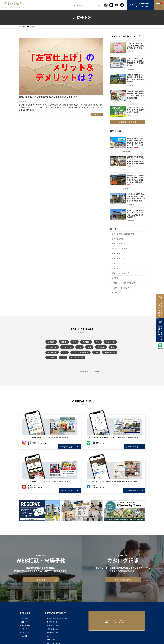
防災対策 (51, 357)
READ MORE (97, 115)
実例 (74, 342)
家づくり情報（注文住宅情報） (124, 234)
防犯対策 (115, 278)
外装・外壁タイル (119, 244)
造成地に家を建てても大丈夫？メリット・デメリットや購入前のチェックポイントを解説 (135, 161)
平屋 (98, 342)
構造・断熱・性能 (119, 258)
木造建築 (101, 347)
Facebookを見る (131, 491)
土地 (65, 352)
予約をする (41, 580)
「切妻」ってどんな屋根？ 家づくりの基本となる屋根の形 (135, 110)
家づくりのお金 (118, 239)
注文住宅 (51, 342)
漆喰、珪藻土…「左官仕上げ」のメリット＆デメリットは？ (48, 97)
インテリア (116, 263)
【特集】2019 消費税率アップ (123, 283)
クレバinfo (25, 618)
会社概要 (24, 636)
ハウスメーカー (77, 357)
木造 (63, 357)
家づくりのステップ (119, 249)
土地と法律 (116, 253)
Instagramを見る (66, 447)
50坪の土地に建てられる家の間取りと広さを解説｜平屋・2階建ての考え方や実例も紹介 (136, 197)
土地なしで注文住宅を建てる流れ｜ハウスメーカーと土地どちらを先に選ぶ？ (135, 214)
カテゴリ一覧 (26, 625)
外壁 (96, 352)
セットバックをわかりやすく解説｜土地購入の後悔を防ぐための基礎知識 (135, 62)
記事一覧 (24, 622)
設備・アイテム (118, 268)
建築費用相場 (110, 352)
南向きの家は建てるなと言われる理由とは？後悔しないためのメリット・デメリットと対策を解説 (135, 143)
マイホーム (110, 342)
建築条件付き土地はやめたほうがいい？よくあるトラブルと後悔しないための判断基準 (135, 180)
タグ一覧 (24, 629)
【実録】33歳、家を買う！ (122, 288)
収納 (113, 347)
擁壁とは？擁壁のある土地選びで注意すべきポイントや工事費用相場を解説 (135, 78)
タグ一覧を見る (82, 371)
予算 (89, 347)
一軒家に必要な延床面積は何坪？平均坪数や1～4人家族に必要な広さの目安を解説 (136, 95)
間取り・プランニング (120, 273)
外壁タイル (67, 347)
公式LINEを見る (131, 447)
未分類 (114, 293)
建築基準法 (52, 352)
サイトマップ (26, 632)
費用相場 (86, 342)
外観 (79, 347)
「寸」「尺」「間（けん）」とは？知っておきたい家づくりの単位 (136, 46)
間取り (64, 342)
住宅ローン (52, 347)
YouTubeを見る (67, 491)
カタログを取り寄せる (123, 580)
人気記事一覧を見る (128, 122)
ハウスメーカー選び (80, 352)
